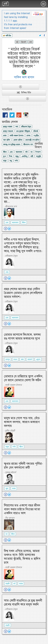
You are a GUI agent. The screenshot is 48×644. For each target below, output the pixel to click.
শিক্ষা (10, 156)
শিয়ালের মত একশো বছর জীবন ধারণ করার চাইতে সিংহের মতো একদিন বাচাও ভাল (22, 509)
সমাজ (21, 584)
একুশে (38, 359)
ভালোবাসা (19, 152)
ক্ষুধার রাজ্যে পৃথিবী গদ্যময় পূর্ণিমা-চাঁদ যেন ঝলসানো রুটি (23, 466)
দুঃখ (4, 156)
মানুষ (5, 161)
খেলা (30, 42)
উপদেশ (38, 152)
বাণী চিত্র (7, 36)
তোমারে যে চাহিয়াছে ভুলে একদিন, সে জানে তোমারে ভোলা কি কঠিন (24, 378)
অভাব (14, 488)
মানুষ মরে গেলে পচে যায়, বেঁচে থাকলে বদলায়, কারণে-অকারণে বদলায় (22, 422)
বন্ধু (11, 161)
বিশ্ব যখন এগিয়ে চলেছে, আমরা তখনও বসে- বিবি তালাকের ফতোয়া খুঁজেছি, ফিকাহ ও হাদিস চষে (22, 557)
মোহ (7, 272)
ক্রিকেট (24, 42)
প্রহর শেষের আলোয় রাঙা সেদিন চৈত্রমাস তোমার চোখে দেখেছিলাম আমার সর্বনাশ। (23, 293)
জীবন (5, 152)
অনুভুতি (38, 156)
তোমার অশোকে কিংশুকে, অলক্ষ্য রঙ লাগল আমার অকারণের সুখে (22, 337)
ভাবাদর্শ (30, 359)
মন (31, 152)
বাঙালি (8, 584)
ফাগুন (15, 359)
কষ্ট (26, 152)
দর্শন (16, 161)
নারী (32, 156)
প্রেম (11, 152)
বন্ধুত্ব (17, 156)
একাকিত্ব (24, 156)
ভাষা (22, 359)
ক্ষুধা (7, 488)
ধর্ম (14, 584)
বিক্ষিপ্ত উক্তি (24, 93)
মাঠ (17, 42)
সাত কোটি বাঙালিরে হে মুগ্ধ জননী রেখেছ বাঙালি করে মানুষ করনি (23, 602)
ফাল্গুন (8, 359)
